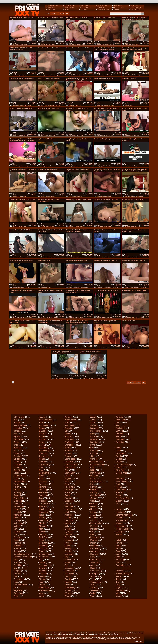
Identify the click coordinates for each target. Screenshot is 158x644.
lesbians (52, 226)
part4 (138, 136)
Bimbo (42, 437)
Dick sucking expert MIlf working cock (22, 200)
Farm (67, 484)
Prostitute (43, 546)
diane (70, 287)
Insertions (120, 512)
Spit (66, 565)
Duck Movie (118, 6)
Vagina (119, 588)
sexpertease (48, 287)
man (78, 317)
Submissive (95, 571)
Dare (41, 470)
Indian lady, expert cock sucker (48, 109)
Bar (66, 431)
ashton (127, 105)
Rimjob (17, 551)
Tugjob (42, 585)
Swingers (94, 574)
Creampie (69, 462)
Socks (67, 562)
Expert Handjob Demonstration (104, 78)
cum (52, 317)
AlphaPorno (33, 134)
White (42, 596)
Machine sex (122, 520)
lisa (80, 105)
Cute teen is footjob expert (103, 139)
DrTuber (34, 104)
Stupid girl (69, 571)
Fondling (94, 490)
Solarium (94, 562)
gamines (86, 287)
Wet (118, 593)
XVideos (118, 74)
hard (107, 136)
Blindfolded (18, 439)
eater (102, 226)
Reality (68, 548)
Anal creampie (46, 420)
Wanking (120, 590)
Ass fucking (45, 425)
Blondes (43, 439)
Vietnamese (44, 590)
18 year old (19, 417)
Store (93, 568)
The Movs (84, 9)
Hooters (94, 509)
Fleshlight (69, 490)
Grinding (17, 504)
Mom (41, 529)
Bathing (119, 431)
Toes (16, 582)
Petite (16, 540)
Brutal (93, 445)
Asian (93, 423)
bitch (70, 226)
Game (67, 495)
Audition (94, 425)
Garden (119, 495)
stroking (57, 105)
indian (50, 136)
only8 (81, 317)
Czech (119, 467)
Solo (118, 562)
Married (43, 523)
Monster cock (122, 529)
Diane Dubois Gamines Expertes (76, 260)
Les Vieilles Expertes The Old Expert (21, 230)
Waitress (94, 590)
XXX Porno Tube (70, 6)
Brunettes (69, 445)
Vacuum (94, 588)
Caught (94, 453)
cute (98, 166)
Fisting (119, 487)
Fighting (43, 487)
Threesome (19, 579)
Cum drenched (97, 465)
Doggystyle (44, 473)
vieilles (27, 257)
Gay (41, 498)
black (70, 75)
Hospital (17, 512)
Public (67, 546)
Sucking (119, 571)
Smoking (120, 560)
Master (68, 523)
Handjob (43, 506)
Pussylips (43, 548)
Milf (66, 526)
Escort (93, 478)
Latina (93, 518)
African (93, 417)
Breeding (120, 442)
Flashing (43, 490)
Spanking (18, 565)
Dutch (16, 478)
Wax (41, 593)
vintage (71, 378)
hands (22, 287)
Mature (119, 523)
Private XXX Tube (136, 7)
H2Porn (62, 74)
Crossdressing (97, 462)
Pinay (42, 540)
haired (82, 226)
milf (25, 226)
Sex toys (94, 554)
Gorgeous (69, 501)
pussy (111, 136)
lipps (77, 105)
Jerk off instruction (124, 515)
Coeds (119, 456)
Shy (66, 557)
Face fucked (96, 481)
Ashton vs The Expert (129, 78)
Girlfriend (18, 501)
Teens (119, 576)
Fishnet (94, 487)
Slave (16, 560)
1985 (42, 287)
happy (26, 45)
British (42, 445)
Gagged (17, 495)
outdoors (52, 105)
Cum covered (71, 465)
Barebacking (96, 431)
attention (127, 75)
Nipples (17, 532)
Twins (93, 585)
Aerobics (69, 417)
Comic (42, 459)
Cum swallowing (123, 465)
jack (130, 348)
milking (27, 287)
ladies (140, 257)
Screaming (44, 554)
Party (67, 537)
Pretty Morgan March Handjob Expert (50, 48)
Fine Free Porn (135, 9)
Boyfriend (69, 442)
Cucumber (44, 465)
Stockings (69, 568)
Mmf (15, 529)
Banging (43, 431)
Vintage (68, 590)
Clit (92, 456)
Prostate (17, 546)
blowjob (79, 45)
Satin (118, 551)
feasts (138, 45)
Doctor (16, 473)
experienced (104, 287)
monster (83, 75)
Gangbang (95, 495)
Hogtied (43, 509)
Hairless (94, 504)
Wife (92, 596)
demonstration (101, 105)
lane (54, 196)
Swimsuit (69, 574)
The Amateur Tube (103, 9)
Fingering (69, 487)
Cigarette (43, 456)
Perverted (95, 537)
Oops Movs (85, 6)
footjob (107, 166)
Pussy (16, 548)
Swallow (17, 574)
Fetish (16, 487)
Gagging (43, 495)
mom (110, 196)
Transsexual (96, 582)
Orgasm (43, 534)
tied (111, 317)
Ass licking (70, 425)
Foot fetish (121, 490)
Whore (68, 596)
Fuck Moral (101, 7)
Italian (42, 515)
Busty (118, 448)
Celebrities (121, 453)
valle (110, 226)
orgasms (29, 317)
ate (70, 105)
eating (19, 136)
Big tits (17, 437)
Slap (118, 557)
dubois (75, 287)
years (109, 348)
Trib (118, 582)
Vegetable (18, 590)
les (24, 257)
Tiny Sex (117, 9)
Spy (15, 568)
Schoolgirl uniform (22, 554)
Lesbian (119, 518)
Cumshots (18, 467)
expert (22, 45)
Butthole (68, 451)
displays (79, 348)
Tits (117, 579)
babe (132, 75)
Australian (18, 428)
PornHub (146, 104)
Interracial (18, 515)
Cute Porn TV (52, 7)
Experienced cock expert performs (105, 260)
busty (56, 378)
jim (115, 257)
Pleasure (69, 540)
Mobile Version (139, 641)
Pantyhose (18, 537)
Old (92, 532)
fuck (136, 226)
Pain (92, 534)
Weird (93, 593)
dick (103, 45)
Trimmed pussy (20, 585)
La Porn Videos (119, 7)
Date (67, 14)
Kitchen (68, 518)
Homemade (70, 509)
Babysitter (69, 428)
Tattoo (67, 576)
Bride (16, 445)
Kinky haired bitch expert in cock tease (79, 200)
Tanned (42, 576)
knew (47, 226)
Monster (94, 529)
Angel (93, 420)
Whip (16, 596)
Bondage (120, 439)
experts (20, 75)
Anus (41, 423)
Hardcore (69, 506)
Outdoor (68, 534)
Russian (68, 551)
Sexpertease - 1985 (44, 260)
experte (59, 348)
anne (126, 45)
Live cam (69, 520)
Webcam (69, 593)
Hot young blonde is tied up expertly (106, 290)
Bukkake (17, 448)
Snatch (17, 562)
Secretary (69, 554)
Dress (67, 476)
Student (43, 571)
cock (83, 45)
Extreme (43, 481)
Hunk (67, 512)
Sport (93, 565)
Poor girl (17, 543)
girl (47, 45)
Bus (92, 448)
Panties (119, 534)
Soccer (42, 562)
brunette (137, 75)
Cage (118, 451)
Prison (93, 543)
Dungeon (94, 476)
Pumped (94, 546)
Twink (67, 585)
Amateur (120, 417)
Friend (68, 492)
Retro (118, 548)
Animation (120, 420)
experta (47, 257)
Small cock (70, 560)
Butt (15, 451)
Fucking (94, 492)
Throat (42, 579)
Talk (15, 576)
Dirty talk (120, 470)
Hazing (93, 506)
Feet (118, 484)
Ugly (118, 585)
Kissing (42, 518)
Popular (61, 14)
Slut (41, 560)
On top (119, 532)
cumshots (107, 75)
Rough (42, 551)
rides (53, 45)
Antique (17, 423)
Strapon (17, 571)
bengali (71, 166)
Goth (92, 501)
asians (15, 136)
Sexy (118, 554)
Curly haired (70, 467)
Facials (17, 484)
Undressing (70, 588)
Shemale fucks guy (23, 557)
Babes (42, 428)
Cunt (41, 467)
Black (118, 437)
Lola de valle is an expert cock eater (106, 200)
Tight (92, 579)
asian (14, 166)
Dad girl (17, 470)
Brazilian (94, 442)
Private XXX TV (51, 633)
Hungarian (44, 512)
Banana (17, 431)
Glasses (43, 501)
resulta (55, 257)
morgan (57, 75)
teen (111, 166)
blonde (17, 45)
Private (119, 543)
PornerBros (89, 43)
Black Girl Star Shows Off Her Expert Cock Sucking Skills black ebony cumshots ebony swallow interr (106, 50)
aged (14, 348)
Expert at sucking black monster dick (78, 48)
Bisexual (68, 437)
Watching (18, 593)
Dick (67, 470)
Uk (15, 588)
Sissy (93, 557)
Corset (119, 459)
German (94, 498)
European (120, 478)
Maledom (18, 523)
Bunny (68, 448)
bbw (70, 45)
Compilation (70, 459)
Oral (15, 534)
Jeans (93, 515)
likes (106, 196)
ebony (112, 75)
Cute (92, 467)
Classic (68, 456)
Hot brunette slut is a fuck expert (133, 200)
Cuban (119, 462)
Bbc (15, 434)
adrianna (43, 348)
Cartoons (43, 453)
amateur (71, 257)
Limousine (44, 520)
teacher (50, 166)
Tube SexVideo (86, 7)
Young (119, 596)
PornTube (146, 43)
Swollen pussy (122, 574)
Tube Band (52, 9)
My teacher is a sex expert (47, 139)
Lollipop (94, 520)
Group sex (44, 504)
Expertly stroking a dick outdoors (49, 78)
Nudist (42, 532)
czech (70, 196)
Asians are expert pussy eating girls (22, 109)
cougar (48, 317)
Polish (119, 540)
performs (115, 287)
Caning (17, 453)
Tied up (68, 579)
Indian (93, 512)
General (68, 498)
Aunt (118, 425)
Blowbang (69, 439)
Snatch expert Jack (128, 321)
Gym (67, 504)
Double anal (121, 473)
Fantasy (43, 484)
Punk (118, 546)
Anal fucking (71, 420)
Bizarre (93, 437)
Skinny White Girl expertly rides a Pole (51, 18)
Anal (16, 420)
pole (50, 45)
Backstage (121, 428)
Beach (68, 434)
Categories (54, 14)
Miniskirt (94, 526)
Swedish (43, 574)
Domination (70, 473)
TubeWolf (34, 43)
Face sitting (121, 481)
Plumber (94, 540)
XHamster (62, 43)
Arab (67, 423)
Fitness (17, 490)
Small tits (95, 560)
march (52, 75)
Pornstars (43, 543)
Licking (17, 520)
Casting (68, 453)
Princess (69, 543)
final (51, 257)
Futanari (120, 492)
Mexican (43, 526)
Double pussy (20, 476)
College (17, 459)
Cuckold (17, 465)
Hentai (16, 509)
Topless (68, 582)
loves (22, 348)
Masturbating (96, 523)
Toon (41, 582)
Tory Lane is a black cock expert (49, 169)
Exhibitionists (19, 481)
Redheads (95, 548)
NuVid (147, 195)
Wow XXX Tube (70, 7)
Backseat (94, 428)
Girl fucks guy (123, 498)
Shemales (44, 557)
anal (98, 196)
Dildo (93, 470)
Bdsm (42, 434)
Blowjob (94, 439)
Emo (41, 478)
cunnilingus (100, 257)
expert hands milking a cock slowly (21, 260)
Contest (94, 459)
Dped (42, 476)
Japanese (69, 515)
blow (80, 257)
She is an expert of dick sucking (105, 18)
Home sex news (103, 6)
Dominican (95, 473)
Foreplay (17, 492)
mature (26, 348)
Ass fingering (20, 425)
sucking (112, 45)
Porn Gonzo (134, 6)
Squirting (43, 568)
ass (14, 75)
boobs (71, 348)
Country (17, 462)
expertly (43, 45)
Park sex (43, 537)
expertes (19, 257)
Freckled (43, 492)
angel (14, 317)
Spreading (120, 565)
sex (46, 166)
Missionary (121, 526)
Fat (92, 484)
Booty (42, 442)
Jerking (17, 518)
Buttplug (94, 451)
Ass (118, 423)
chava (42, 257)
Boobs (16, 442)
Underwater (44, 588)
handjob (47, 75)
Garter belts (19, 498)
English (68, 478)
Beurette (120, 434)
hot (135, 136)
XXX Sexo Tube (53, 6)
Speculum (44, 565)
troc (105, 348)
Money (68, 529)
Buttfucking (44, 451)
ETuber (67, 9)
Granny (119, 501)
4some (42, 417)
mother (80, 196)
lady (54, 136)
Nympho (68, 532)
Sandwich (95, 551)
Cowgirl (42, 462)
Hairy (118, 504)
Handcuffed (19, 506)
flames (131, 136)
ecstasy (107, 257)
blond (76, 257)
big (14, 45)
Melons (17, 526)
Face (67, 481)
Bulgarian (43, 448)
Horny (119, 509)
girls (27, 136)
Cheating (18, 456)
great (24, 75)
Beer (92, 434)
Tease (93, 576)
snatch (139, 348)
